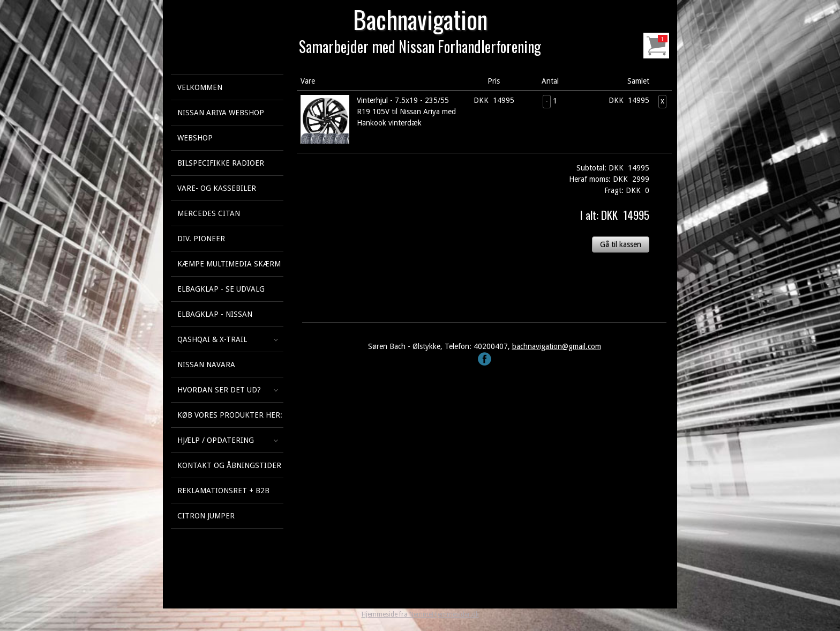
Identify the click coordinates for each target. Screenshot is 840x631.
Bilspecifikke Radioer (221, 163)
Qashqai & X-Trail (212, 339)
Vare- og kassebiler (217, 188)
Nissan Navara (206, 365)
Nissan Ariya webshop (221, 113)
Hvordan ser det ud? (219, 390)
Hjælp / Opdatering (216, 440)
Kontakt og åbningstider (229, 465)
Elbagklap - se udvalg (221, 289)
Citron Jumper (206, 516)
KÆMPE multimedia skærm (229, 264)
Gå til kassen (621, 244)
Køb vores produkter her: (230, 415)
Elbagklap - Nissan (215, 314)
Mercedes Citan (209, 213)
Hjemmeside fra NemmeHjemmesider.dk (420, 614)
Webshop (195, 138)
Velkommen (200, 87)
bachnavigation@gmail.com (557, 346)
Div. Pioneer (201, 239)
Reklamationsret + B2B (223, 491)
